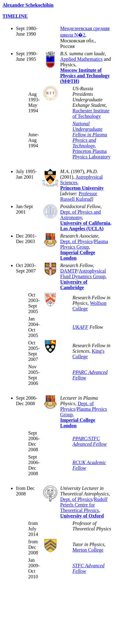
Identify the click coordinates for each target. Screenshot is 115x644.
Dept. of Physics (76, 241)
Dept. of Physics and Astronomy (80, 215)
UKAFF (80, 327)
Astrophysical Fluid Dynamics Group (83, 274)
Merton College (88, 550)
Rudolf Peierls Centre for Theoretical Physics (84, 505)
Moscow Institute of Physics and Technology (85, 73)
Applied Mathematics (81, 59)
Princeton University (82, 188)
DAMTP (69, 271)
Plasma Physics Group (84, 244)
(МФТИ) (70, 81)
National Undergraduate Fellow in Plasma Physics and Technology (90, 135)
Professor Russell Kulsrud (79, 196)
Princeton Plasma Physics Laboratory (91, 154)
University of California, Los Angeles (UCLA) (86, 226)
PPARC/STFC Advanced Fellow (90, 441)
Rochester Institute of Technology (91, 113)
